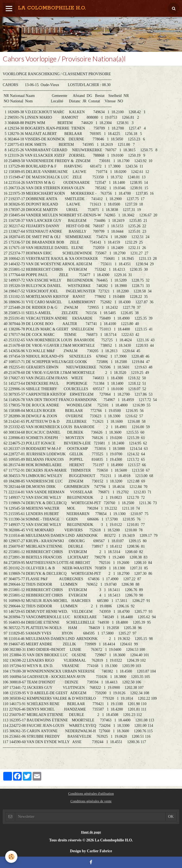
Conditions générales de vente (91, 801)
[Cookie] (12, 857)
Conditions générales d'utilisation (91, 794)
